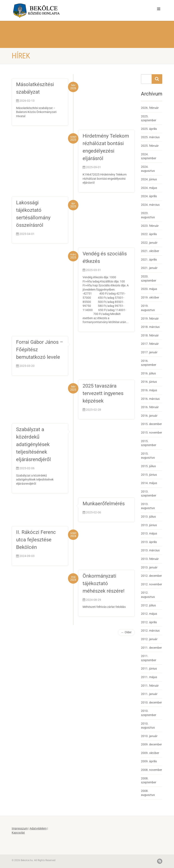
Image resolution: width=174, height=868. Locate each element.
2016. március (150, 399)
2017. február (150, 344)
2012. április (149, 622)
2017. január (149, 352)
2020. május (149, 289)
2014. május (149, 483)
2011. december (151, 648)
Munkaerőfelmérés (104, 504)
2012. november (152, 584)
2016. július (148, 373)
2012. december (151, 576)
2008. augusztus (148, 793)
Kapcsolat (18, 833)
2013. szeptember (149, 494)
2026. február (150, 108)
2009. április (149, 761)
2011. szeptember (149, 658)
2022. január (149, 243)
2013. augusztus (148, 506)
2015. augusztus (148, 456)
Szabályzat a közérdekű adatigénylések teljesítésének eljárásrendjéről (33, 444)
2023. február (150, 226)
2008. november (152, 770)
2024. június (149, 179)
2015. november (152, 433)
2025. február (150, 146)
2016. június (149, 382)
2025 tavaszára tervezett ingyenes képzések (103, 393)
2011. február (150, 686)
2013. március (150, 550)
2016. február (150, 407)
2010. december (151, 702)
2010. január (149, 736)
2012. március (150, 631)
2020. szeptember (149, 278)
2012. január (149, 639)
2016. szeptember (149, 363)
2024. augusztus (148, 169)
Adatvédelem (38, 828)
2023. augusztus (148, 215)
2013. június (149, 525)
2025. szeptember (149, 118)
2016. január (149, 416)
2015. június (149, 475)
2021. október (150, 251)
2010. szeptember (149, 713)
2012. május (149, 614)
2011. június (149, 669)
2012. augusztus (148, 595)
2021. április (149, 260)
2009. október (150, 753)
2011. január (149, 694)
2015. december (151, 424)
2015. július (148, 466)
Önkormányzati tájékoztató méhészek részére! (104, 583)
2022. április (149, 234)
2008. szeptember (149, 780)
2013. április (149, 542)
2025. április (149, 129)
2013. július (148, 517)
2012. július (148, 605)
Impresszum (20, 828)
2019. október (150, 297)
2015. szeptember (149, 443)
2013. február (150, 559)
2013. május (149, 533)
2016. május (149, 390)
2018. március (150, 327)
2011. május (149, 677)
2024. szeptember (149, 156)
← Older (126, 632)
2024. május (149, 188)
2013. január (149, 567)
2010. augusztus (148, 726)
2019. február (150, 319)
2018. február (150, 335)
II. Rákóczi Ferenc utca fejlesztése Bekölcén (36, 540)
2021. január (149, 268)
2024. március (150, 205)
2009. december (151, 744)
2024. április (149, 196)
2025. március (150, 137)
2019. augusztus (148, 308)
